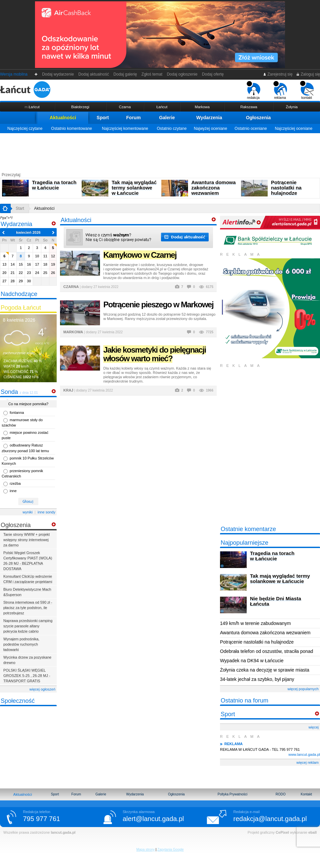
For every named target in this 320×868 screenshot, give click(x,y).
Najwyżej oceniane (210, 129)
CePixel (282, 832)
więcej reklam (307, 762)
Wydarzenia (209, 118)
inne (13, 491)
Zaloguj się (308, 74)
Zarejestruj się (278, 74)
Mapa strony (145, 850)
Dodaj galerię (125, 74)
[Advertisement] (160, 151)
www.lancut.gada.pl (304, 754)
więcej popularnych (303, 689)
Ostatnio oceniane (251, 129)
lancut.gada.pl (63, 832)
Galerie (167, 118)
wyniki (28, 512)
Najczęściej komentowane (125, 129)
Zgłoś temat (152, 74)
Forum (134, 118)
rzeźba (15, 483)
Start (20, 208)
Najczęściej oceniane (293, 129)
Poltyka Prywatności (232, 794)
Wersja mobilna (14, 74)
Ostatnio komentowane (71, 129)
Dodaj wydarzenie (58, 74)
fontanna (17, 413)
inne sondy (46, 512)
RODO (281, 794)
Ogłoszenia (258, 118)
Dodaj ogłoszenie (182, 74)
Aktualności (63, 118)
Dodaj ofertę (213, 74)
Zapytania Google (170, 850)
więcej (313, 727)
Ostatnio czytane (171, 129)
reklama (280, 90)
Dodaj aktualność (93, 74)
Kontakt (306, 794)
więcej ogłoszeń (42, 689)
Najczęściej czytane (25, 129)
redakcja (253, 90)
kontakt (307, 90)
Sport (103, 118)
